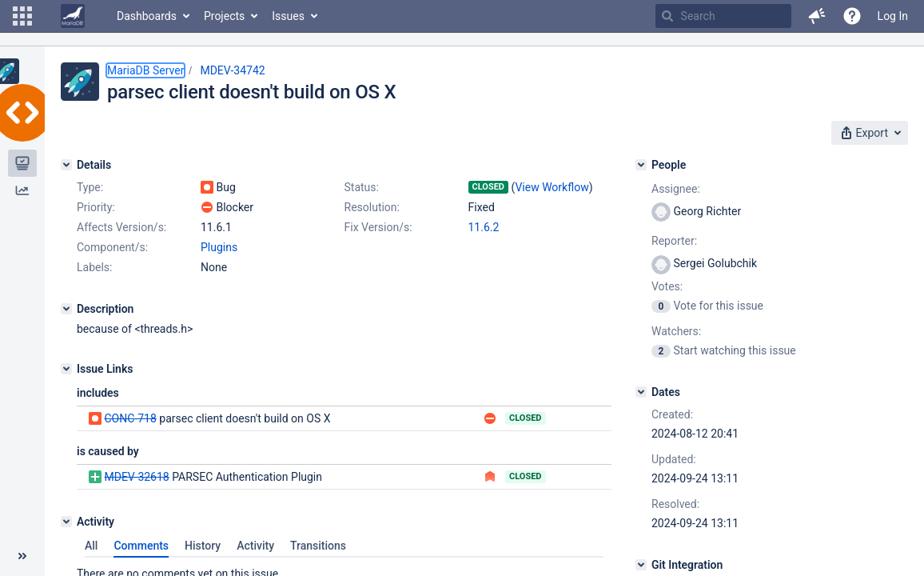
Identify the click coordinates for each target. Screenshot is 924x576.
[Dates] (641, 392)
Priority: (96, 207)
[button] (22, 16)
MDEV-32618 (136, 477)
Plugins (219, 247)
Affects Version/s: (121, 227)
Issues (288, 16)
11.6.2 (484, 227)
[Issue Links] (66, 369)
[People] (641, 165)
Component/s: (112, 247)
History (203, 546)
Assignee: (676, 189)
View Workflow (552, 187)
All (91, 546)
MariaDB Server (145, 70)
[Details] (66, 165)
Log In (893, 16)
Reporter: (674, 241)
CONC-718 (130, 418)
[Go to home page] (73, 16)
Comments (141, 546)
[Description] (66, 309)
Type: (90, 187)
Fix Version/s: (378, 227)
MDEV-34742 (232, 70)
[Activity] (66, 522)
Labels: (94, 267)
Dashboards (147, 16)
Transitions (318, 546)
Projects (224, 16)
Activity (255, 546)
